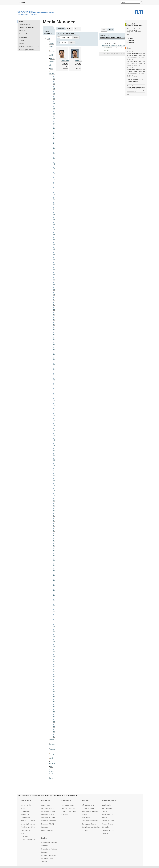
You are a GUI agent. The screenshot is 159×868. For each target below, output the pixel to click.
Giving (23, 833)
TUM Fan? (25, 836)
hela (54, 280)
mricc (54, 432)
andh (54, 82)
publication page (131, 57)
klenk (54, 319)
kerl (54, 309)
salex (54, 491)
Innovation (66, 801)
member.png (66, 60)
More (129, 94)
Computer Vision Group (25, 11)
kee (54, 304)
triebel (55, 605)
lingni (54, 373)
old (54, 452)
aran (54, 87)
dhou (54, 181)
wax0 (54, 644)
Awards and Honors (28, 821)
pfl (53, 462)
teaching (52, 749)
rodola (55, 487)
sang (54, 496)
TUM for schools (108, 830)
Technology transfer (69, 808)
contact (51, 43)
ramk (54, 477)
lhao (54, 368)
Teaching (22, 40)
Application (86, 818)
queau (55, 472)
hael (54, 265)
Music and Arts (108, 814)
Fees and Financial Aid (90, 821)
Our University (26, 805)
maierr (55, 393)
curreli (55, 156)
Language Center (47, 858)
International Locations (49, 843)
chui (54, 137)
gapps (52, 58)
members (52, 72)
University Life (109, 801)
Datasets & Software (26, 46)
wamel (55, 630)
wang (54, 634)
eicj (51, 55)
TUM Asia (45, 846)
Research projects (48, 814)
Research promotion (49, 821)
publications (53, 731)
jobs (52, 67)
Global (44, 838)
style (52, 744)
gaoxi (54, 235)
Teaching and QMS (28, 827)
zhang (55, 713)
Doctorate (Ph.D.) (47, 824)
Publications (23, 37)
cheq (54, 127)
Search (77, 29)
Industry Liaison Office (70, 811)
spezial (51, 741)
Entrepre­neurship (68, 805)
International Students (90, 811)
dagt (54, 161)
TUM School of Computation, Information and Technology (36, 13)
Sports (105, 811)
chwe (54, 142)
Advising (85, 814)
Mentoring (106, 827)
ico (51, 64)
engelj (55, 215)
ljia (53, 378)
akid (54, 77)
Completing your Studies (91, 827)
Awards (22, 43)
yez (54, 699)
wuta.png (79, 60)
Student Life (107, 805)
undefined (52, 770)
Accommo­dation (108, 808)
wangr (55, 639)
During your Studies (89, 824)
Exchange (45, 852)
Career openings (47, 830)
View (104, 30)
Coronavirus (25, 811)
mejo (54, 418)
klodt (54, 324)
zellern (55, 704)
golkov (55, 250)
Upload (70, 29)
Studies (85, 801)
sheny (55, 536)
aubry (54, 92)
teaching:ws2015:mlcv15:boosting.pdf (118, 37)
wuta (54, 674)
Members (23, 31)
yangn (55, 689)
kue (54, 344)
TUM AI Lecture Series (27, 28)
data (52, 46)
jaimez (55, 294)
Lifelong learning (88, 805)
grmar (55, 255)
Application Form (25, 24)
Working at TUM (27, 830)
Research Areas (25, 34)
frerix (54, 225)
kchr (54, 299)
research (52, 736)
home (52, 61)
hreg (54, 289)
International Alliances (49, 855)
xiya (54, 684)
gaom (54, 230)
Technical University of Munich (27, 14)
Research (45, 801)
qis (53, 467)
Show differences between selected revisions (114, 54)
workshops (52, 778)
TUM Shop (106, 833)
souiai (55, 556)
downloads (52, 51)
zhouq (55, 723)
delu (54, 166)
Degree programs (88, 808)
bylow (54, 122)
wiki (52, 773)
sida (54, 541)
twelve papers (136, 53)
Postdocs (45, 827)
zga (54, 708)
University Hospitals (28, 824)
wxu (54, 679)
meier (54, 408)
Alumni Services (108, 821)
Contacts (65, 814)
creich (55, 146)
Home (21, 21)
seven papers (136, 69)
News (23, 808)
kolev (54, 334)
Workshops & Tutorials (27, 50)
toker (54, 595)
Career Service (108, 824)
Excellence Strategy (48, 811)
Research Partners (48, 818)
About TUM (26, 801)
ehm (54, 196)
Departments (25, 818)
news (52, 726)
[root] (48, 38)
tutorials (51, 765)
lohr (54, 388)
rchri (54, 482)
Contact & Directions (28, 839)
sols (54, 546)
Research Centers (48, 808)
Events (105, 818)
